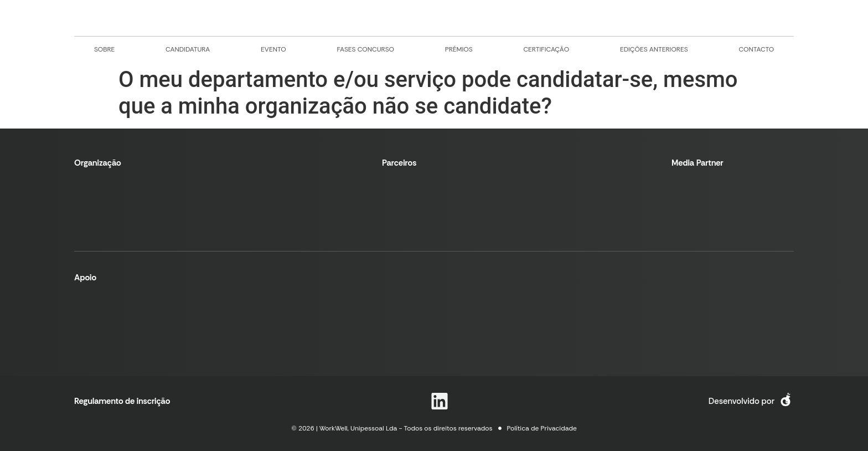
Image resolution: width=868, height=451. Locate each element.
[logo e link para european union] (309, 322)
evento (273, 49)
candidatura (188, 49)
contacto (756, 49)
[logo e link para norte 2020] (102, 322)
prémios (459, 49)
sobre (104, 49)
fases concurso (365, 49)
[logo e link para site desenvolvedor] (786, 401)
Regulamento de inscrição (122, 401)
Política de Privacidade (542, 428)
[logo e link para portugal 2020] (199, 322)
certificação (546, 49)
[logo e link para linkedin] (440, 401)
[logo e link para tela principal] (434, 18)
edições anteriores (654, 49)
